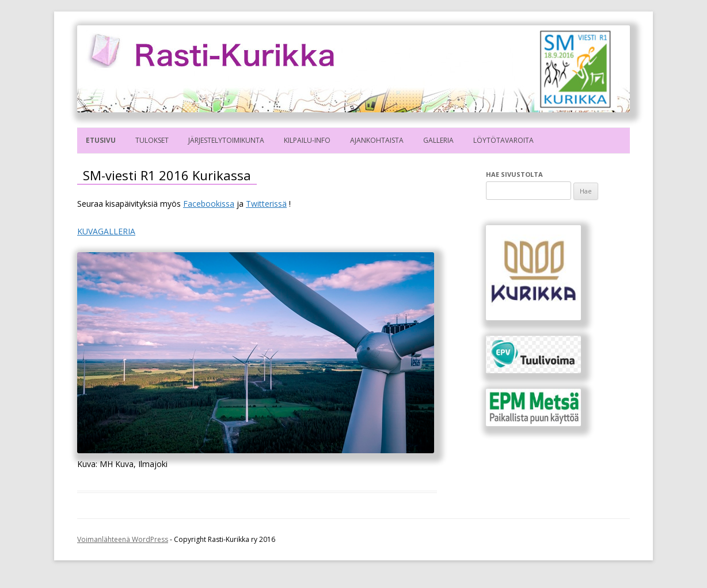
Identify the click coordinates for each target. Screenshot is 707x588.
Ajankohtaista (377, 140)
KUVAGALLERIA (106, 231)
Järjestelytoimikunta (226, 140)
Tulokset (152, 140)
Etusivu (101, 140)
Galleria (438, 140)
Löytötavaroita (503, 140)
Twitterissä (266, 204)
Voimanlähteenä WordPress (123, 539)
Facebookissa (209, 204)
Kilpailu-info (307, 140)
